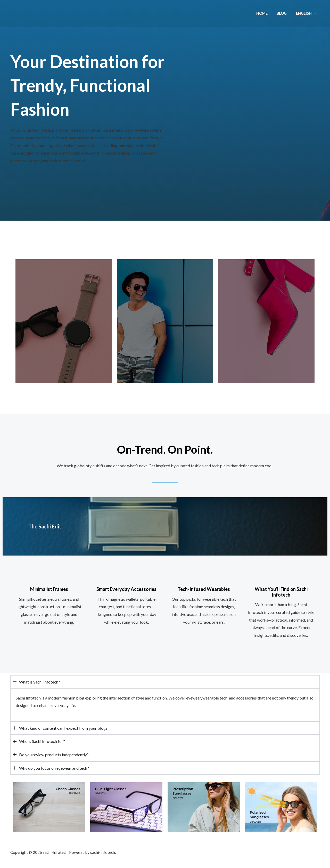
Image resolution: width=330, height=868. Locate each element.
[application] (315, 13)
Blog (284, 13)
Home (266, 13)
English (307, 13)
